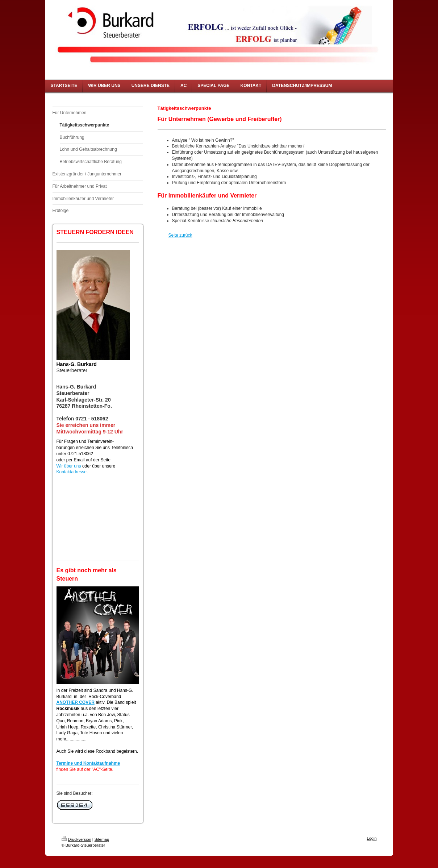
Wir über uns (69, 466)
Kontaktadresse (72, 472)
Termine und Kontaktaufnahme (88, 763)
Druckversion (76, 839)
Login (372, 838)
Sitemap (102, 839)
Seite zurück (180, 235)
